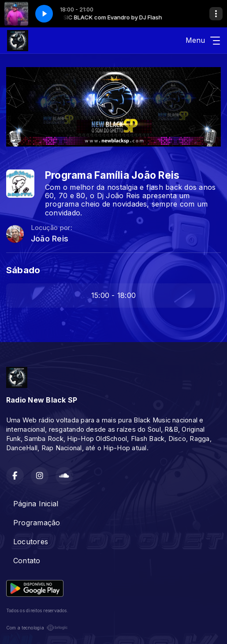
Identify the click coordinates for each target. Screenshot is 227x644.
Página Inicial (36, 504)
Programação (37, 523)
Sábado (23, 270)
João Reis (50, 239)
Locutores (31, 542)
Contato (27, 561)
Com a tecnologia (37, 628)
